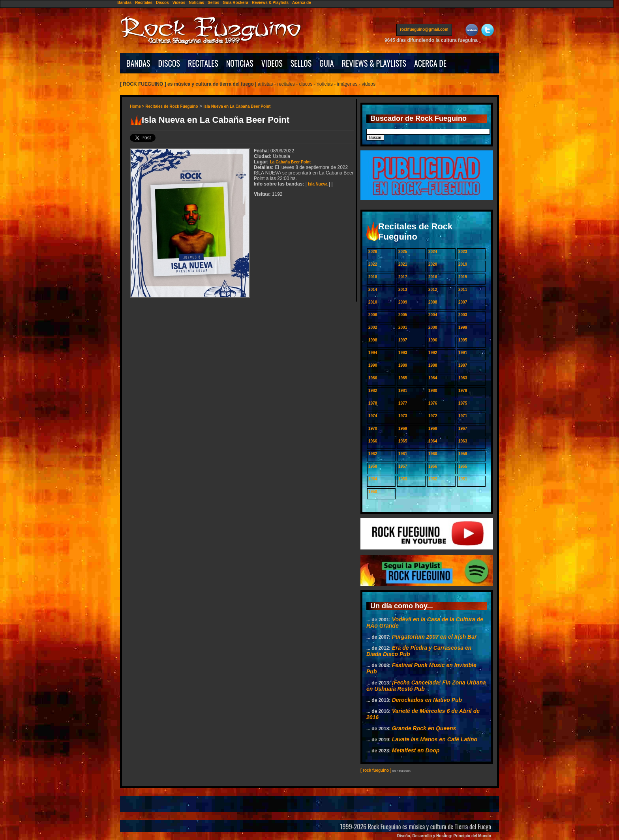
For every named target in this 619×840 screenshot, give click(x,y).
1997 (403, 340)
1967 (463, 428)
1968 (433, 428)
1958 (373, 466)
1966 (373, 441)
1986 (373, 378)
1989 (403, 365)
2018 (373, 277)
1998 (373, 340)
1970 (373, 428)
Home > (138, 106)
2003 (463, 315)
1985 (403, 378)
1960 (433, 454)
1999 (463, 327)
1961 (403, 454)
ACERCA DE (430, 63)
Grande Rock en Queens (424, 728)
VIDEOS (272, 63)
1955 (463, 466)
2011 (463, 290)
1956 (433, 466)
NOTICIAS (240, 63)
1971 (463, 416)
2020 (433, 264)
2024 (433, 252)
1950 (373, 492)
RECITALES (203, 63)
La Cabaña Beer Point (290, 162)
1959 (463, 454)
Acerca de (302, 3)
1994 (373, 353)
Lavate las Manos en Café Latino (435, 739)
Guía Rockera (235, 3)
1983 (463, 378)
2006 (373, 315)
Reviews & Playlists (270, 3)
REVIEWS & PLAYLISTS (374, 63)
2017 (403, 277)
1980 (433, 391)
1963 (463, 441)
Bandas (124, 3)
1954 (373, 479)
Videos (179, 3)
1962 (373, 454)
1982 (373, 391)
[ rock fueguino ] (376, 770)
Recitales (144, 3)
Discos (162, 3)
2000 (433, 327)
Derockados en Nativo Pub (427, 700)
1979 (463, 391)
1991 (463, 353)
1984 (433, 378)
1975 (463, 403)
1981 (403, 391)
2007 (463, 302)
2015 (463, 277)
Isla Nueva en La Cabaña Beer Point (237, 106)
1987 (463, 365)
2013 (403, 290)
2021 (403, 264)
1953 (403, 479)
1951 (463, 479)
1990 (373, 365)
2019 (463, 264)
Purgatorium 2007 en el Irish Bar (434, 637)
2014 (373, 290)
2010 (373, 302)
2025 (403, 252)
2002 (373, 327)
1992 (433, 353)
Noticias (196, 3)
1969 (403, 428)
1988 (433, 365)
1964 (433, 441)
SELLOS (301, 63)
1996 (433, 340)
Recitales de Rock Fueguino (172, 106)
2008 (433, 302)
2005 (403, 315)
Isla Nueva (318, 184)
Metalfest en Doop (416, 750)
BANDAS (138, 63)
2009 (403, 302)
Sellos (213, 3)
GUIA (326, 63)
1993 (403, 353)
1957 (403, 466)
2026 (373, 252)
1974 (373, 416)
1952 (433, 479)
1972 (433, 416)
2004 (433, 315)
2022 (373, 264)
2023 (463, 252)
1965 (403, 441)
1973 (403, 416)
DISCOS (169, 63)
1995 (463, 340)
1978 (373, 403)
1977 (403, 403)
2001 (403, 327)
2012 (433, 290)
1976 (433, 403)
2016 (433, 277)
